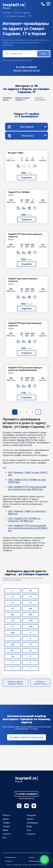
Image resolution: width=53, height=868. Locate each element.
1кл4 (30, 627)
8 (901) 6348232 (28, 67)
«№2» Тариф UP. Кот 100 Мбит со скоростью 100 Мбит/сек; (24, 520)
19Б (12, 615)
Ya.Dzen (34, 806)
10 (12, 603)
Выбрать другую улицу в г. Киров (15, 683)
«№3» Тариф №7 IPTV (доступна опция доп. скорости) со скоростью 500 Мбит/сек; (28, 528)
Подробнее (27, 178)
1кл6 (30, 621)
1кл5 (12, 633)
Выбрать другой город (40, 683)
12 (12, 597)
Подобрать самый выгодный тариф (26, 737)
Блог (5, 838)
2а (30, 650)
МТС (27, 440)
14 (30, 644)
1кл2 (12, 644)
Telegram (26, 806)
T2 (32, 440)
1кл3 (30, 615)
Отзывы (6, 826)
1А (12, 609)
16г (30, 591)
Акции (30, 826)
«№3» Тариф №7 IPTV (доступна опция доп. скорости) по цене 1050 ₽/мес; (27, 488)
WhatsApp (19, 806)
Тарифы (6, 823)
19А (30, 609)
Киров (7, 8)
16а (12, 656)
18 (12, 621)
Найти (43, 54)
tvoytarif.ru (13, 5)
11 (12, 591)
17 (12, 627)
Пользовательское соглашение (11, 859)
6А (12, 650)
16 (30, 603)
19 (30, 597)
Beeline (21, 440)
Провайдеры (32, 823)
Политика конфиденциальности (35, 859)
